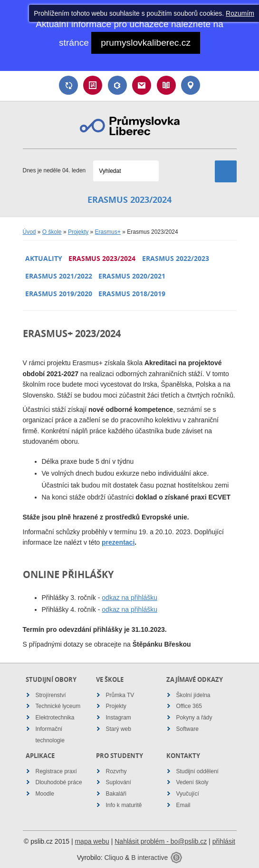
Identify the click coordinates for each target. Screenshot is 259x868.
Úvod (29, 232)
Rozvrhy (116, 771)
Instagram (119, 718)
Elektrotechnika (55, 718)
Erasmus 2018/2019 (132, 294)
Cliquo (114, 858)
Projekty (78, 232)
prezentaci (118, 542)
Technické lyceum (58, 706)
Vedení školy (192, 782)
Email (142, 85)
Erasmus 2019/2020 (59, 294)
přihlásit (224, 841)
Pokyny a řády (194, 718)
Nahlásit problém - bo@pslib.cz (161, 841)
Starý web (119, 729)
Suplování (68, 85)
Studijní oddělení (197, 771)
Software (187, 729)
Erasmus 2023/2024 (102, 258)
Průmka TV (120, 695)
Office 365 (189, 706)
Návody (166, 85)
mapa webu (92, 841)
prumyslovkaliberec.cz (146, 43)
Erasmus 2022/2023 (176, 258)
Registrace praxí (56, 771)
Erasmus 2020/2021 (132, 276)
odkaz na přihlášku (129, 598)
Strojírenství (51, 695)
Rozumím (240, 13)
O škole (52, 232)
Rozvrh (93, 85)
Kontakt (191, 85)
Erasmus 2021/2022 (59, 276)
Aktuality (44, 258)
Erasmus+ (108, 232)
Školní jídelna (193, 695)
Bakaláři (117, 85)
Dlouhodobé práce (59, 782)
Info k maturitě (124, 805)
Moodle (45, 794)
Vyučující (188, 794)
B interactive (149, 858)
